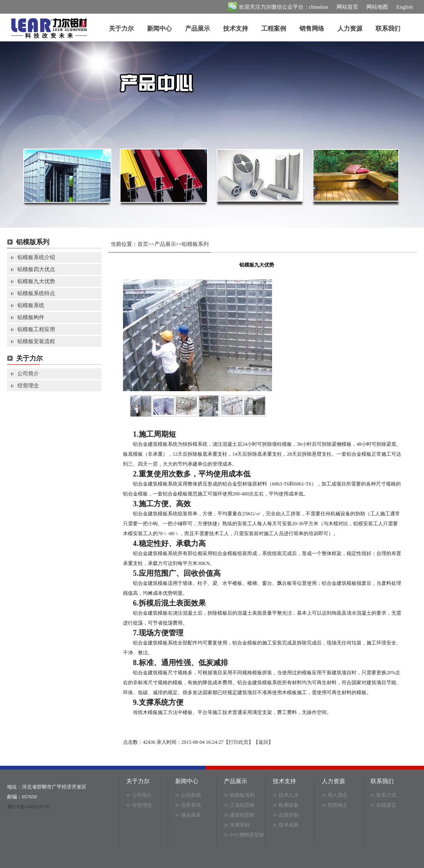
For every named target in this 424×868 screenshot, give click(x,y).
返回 (263, 742)
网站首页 (347, 7)
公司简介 (28, 374)
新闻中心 (159, 29)
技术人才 (289, 795)
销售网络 (312, 29)
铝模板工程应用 (36, 329)
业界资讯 (191, 805)
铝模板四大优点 (36, 269)
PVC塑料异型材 (247, 835)
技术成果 (289, 825)
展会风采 (191, 815)
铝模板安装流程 (36, 341)
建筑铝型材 (242, 815)
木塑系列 (240, 825)
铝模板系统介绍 (36, 257)
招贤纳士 (337, 805)
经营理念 (28, 386)
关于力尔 (121, 29)
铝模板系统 (31, 305)
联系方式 (386, 795)
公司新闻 (191, 795)
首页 (143, 244)
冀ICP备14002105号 (28, 807)
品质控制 (289, 815)
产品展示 (198, 29)
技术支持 (236, 29)
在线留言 (386, 805)
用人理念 (337, 795)
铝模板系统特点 (36, 293)
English (405, 7)
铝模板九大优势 (36, 281)
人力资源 (350, 29)
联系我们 (388, 29)
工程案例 (274, 29)
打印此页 (238, 742)
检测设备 (289, 805)
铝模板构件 (31, 317)
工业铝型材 (242, 805)
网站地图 (377, 7)
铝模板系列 (195, 244)
